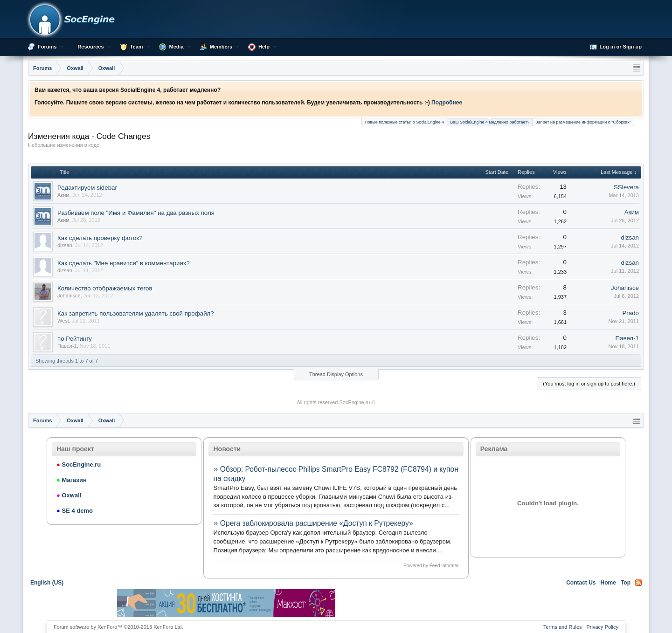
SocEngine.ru (354, 402)
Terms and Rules (563, 627)
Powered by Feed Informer (431, 566)
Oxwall (69, 495)
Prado (630, 313)
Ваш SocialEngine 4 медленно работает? (490, 121)
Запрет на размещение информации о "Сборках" (583, 122)
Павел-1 (67, 346)
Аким (63, 195)
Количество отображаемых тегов (105, 288)
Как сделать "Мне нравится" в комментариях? (124, 263)
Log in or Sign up (616, 47)
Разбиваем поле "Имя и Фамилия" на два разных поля (136, 213)
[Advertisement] (446, 603)
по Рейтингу (75, 339)
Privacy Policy (603, 627)
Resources (90, 47)
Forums (47, 47)
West (63, 321)
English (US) (47, 583)
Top (626, 583)
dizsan (65, 245)
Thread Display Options (336, 374)
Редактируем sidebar (87, 188)
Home (608, 583)
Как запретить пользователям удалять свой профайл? (136, 313)
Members (221, 47)
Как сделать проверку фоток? (100, 238)
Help (264, 47)
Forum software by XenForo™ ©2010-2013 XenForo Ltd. (118, 627)
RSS (638, 583)
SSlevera (626, 187)
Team (137, 47)
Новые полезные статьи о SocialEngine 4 (404, 122)
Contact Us (581, 583)
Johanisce (69, 296)
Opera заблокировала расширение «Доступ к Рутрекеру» (317, 523)
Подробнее (447, 103)
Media (177, 47)
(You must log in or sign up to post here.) (589, 384)
